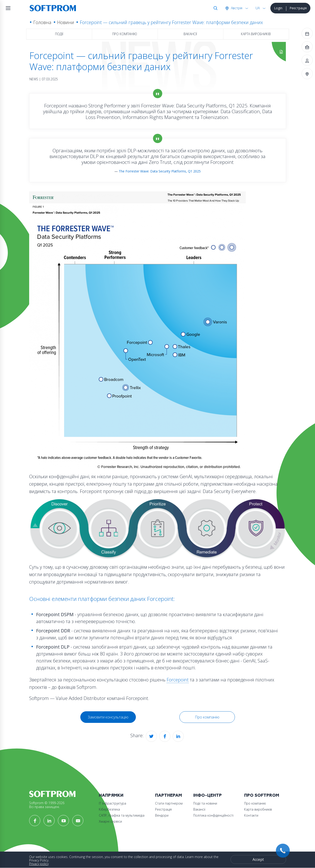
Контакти (251, 815)
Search (215, 8)
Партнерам (168, 795)
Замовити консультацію (108, 717)
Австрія (236, 8)
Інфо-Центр (207, 795)
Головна (42, 22)
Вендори (162, 815)
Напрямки (111, 795)
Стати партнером (169, 803)
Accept (258, 859)
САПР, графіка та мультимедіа (122, 815)
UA (258, 8)
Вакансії (190, 34)
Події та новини (205, 803)
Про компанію (125, 34)
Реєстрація (298, 8)
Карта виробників (256, 34)
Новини (66, 22)
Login (278, 8)
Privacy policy (39, 864)
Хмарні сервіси (110, 821)
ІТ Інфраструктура (112, 803)
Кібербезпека (109, 809)
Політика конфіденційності (213, 815)
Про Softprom (262, 795)
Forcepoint (178, 680)
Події (59, 34)
